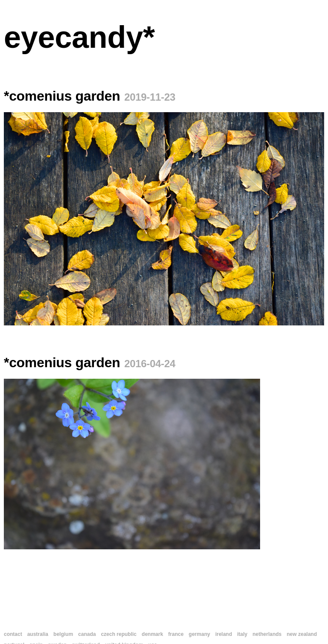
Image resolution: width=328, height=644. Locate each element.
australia (38, 634)
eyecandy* (79, 37)
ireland (224, 634)
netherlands (267, 634)
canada (87, 634)
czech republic (119, 634)
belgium (63, 634)
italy (242, 634)
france (176, 634)
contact (13, 634)
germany (199, 634)
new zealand (302, 634)
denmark (152, 634)
